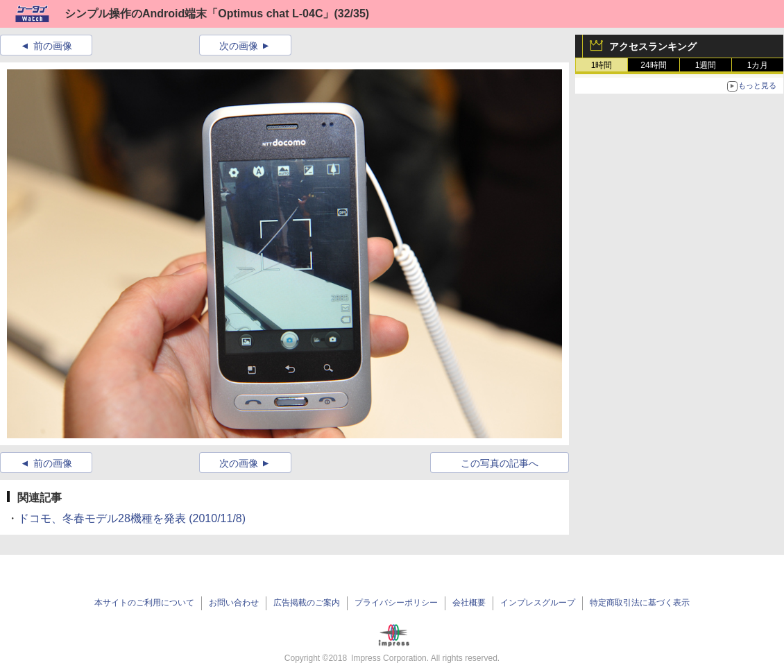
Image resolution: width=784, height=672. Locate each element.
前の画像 (53, 46)
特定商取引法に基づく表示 (640, 603)
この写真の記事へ (500, 463)
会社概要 (469, 603)
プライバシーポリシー (396, 603)
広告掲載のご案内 (307, 603)
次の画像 (239, 46)
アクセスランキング (653, 46)
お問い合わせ (234, 603)
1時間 (602, 65)
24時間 (653, 65)
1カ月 (758, 65)
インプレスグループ (538, 603)
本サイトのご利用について (144, 603)
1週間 (706, 65)
